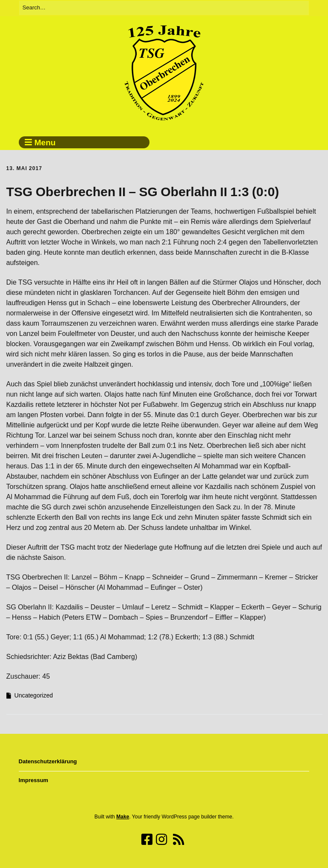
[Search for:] (164, 8)
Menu (45, 143)
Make (123, 817)
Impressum (34, 780)
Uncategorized (34, 695)
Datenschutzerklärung (48, 761)
